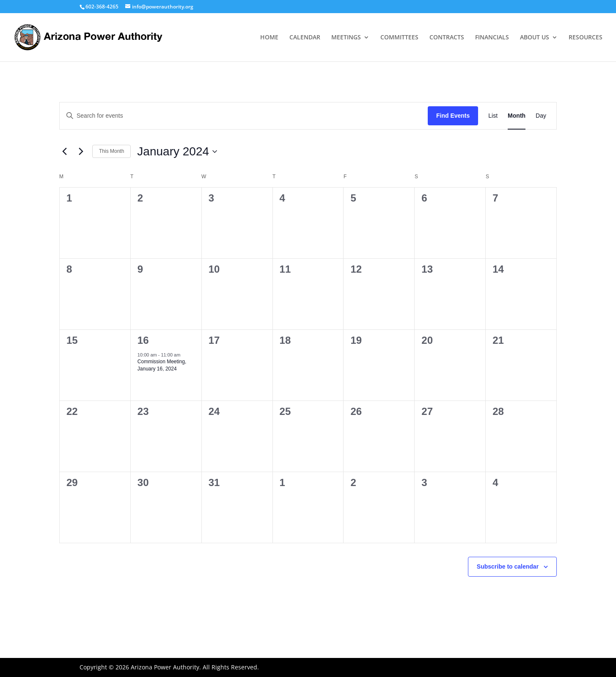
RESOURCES (586, 38)
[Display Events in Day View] (541, 116)
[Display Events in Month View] (517, 116)
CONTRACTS (447, 38)
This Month (111, 151)
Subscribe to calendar (508, 566)
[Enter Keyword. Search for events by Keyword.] (244, 116)
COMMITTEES (399, 38)
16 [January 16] (143, 340)
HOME (269, 38)
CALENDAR (305, 38)
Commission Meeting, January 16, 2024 (162, 365)
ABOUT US (535, 38)
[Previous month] (64, 152)
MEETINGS (346, 38)
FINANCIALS (492, 38)
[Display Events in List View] (493, 116)
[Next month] (81, 152)
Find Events (453, 116)
